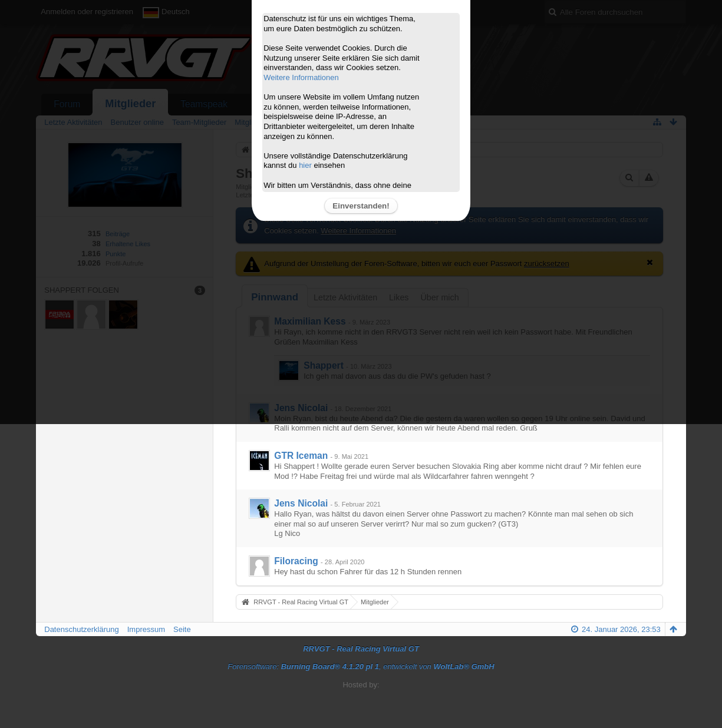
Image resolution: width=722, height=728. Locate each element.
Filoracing (296, 561)
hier (305, 165)
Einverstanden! (361, 206)
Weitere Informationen (301, 77)
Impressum (146, 629)
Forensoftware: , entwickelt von (361, 666)
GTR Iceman (301, 456)
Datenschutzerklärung (81, 629)
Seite (182, 629)
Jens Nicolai (301, 503)
